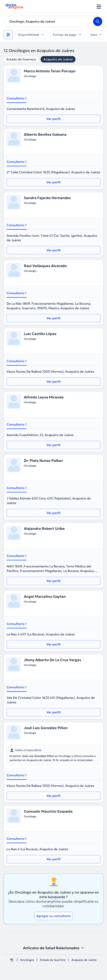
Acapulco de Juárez (58, 59)
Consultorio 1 (17, 98)
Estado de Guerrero (21, 59)
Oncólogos (27, 960)
